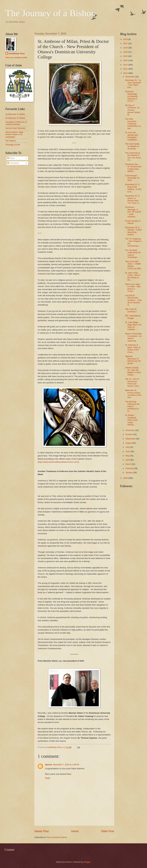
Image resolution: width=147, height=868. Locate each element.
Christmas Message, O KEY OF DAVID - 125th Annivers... (133, 212)
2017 (126, 43)
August (129, 443)
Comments (13, 163)
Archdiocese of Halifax (15, 114)
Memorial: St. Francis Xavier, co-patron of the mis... (133, 394)
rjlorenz (49, 765)
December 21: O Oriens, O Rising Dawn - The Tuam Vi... (133, 199)
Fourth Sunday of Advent (133, 222)
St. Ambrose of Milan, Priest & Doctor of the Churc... (133, 348)
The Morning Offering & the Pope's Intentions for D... (132, 406)
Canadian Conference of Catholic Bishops (16, 123)
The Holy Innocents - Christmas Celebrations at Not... (133, 124)
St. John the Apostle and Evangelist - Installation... (132, 136)
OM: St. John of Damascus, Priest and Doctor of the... (133, 382)
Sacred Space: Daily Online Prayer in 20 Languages (14, 134)
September (131, 439)
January (129, 473)
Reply (48, 778)
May (128, 456)
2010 (126, 73)
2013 (126, 60)
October (129, 434)
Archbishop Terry (17, 54)
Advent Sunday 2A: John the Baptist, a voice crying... (133, 371)
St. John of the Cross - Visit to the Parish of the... (133, 276)
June (128, 451)
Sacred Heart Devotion (15, 128)
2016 (126, 48)
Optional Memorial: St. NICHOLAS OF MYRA (133, 360)
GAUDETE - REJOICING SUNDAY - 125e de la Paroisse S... (133, 300)
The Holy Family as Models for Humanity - (132, 146)
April (128, 460)
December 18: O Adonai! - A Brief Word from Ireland (133, 231)
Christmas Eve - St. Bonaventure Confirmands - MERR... (133, 168)
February (130, 468)
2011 (126, 69)
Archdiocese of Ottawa (15, 118)
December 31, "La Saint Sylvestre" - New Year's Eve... (133, 84)
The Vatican (11, 141)
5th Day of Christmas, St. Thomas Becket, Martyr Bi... (133, 110)
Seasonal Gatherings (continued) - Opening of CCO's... (132, 96)
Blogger (87, 862)
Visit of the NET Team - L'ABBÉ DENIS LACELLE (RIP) (133, 265)
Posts (11, 158)
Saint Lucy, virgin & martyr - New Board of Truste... (133, 288)
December (130, 77)
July (128, 447)
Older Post (108, 831)
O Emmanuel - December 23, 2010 (132, 178)
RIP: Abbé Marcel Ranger (133, 317)
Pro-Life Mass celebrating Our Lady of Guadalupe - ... (133, 254)
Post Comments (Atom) (57, 837)
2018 (126, 39)
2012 (126, 65)
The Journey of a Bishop (51, 13)
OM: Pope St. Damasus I (131, 310)
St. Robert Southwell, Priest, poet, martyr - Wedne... (132, 420)
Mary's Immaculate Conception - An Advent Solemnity (133, 337)
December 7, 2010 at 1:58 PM (66, 765)
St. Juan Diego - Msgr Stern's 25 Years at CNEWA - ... (133, 326)
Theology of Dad (13, 145)
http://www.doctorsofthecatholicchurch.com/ (58, 462)
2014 (126, 56)
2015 (126, 52)
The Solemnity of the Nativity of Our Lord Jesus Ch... (133, 156)
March (129, 464)
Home (75, 831)
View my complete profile (16, 58)
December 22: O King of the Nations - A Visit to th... (133, 188)
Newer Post (42, 831)
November (130, 430)
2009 (126, 478)
